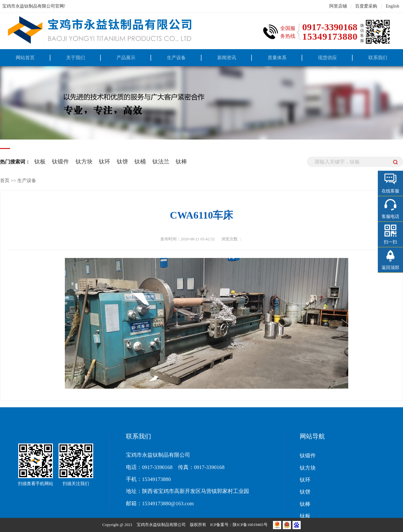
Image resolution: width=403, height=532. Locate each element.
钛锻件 (60, 162)
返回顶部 (390, 268)
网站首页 (25, 57)
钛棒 (181, 162)
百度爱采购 (366, 6)
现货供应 (327, 57)
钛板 (40, 162)
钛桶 (140, 162)
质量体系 (277, 57)
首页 (5, 180)
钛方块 (84, 162)
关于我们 (76, 57)
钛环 (105, 162)
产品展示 (126, 57)
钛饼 (122, 162)
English (392, 6)
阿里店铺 (338, 6)
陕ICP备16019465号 (250, 525)
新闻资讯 (227, 57)
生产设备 (176, 57)
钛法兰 (161, 162)
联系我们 (378, 57)
